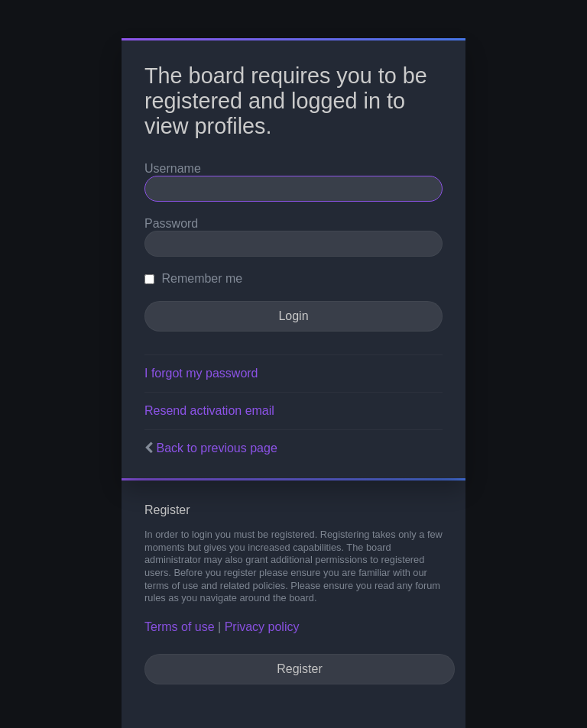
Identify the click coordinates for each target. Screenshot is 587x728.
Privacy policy (262, 627)
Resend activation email (209, 411)
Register (300, 669)
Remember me (193, 278)
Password (171, 223)
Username (173, 168)
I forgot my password (201, 373)
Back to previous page (216, 448)
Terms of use (180, 627)
